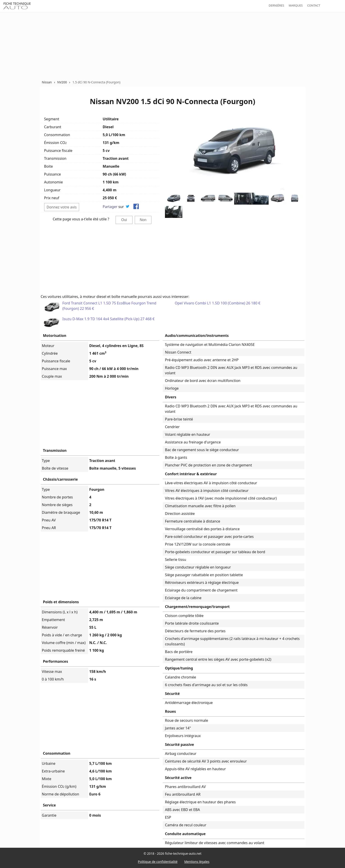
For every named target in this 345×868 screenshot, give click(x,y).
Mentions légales (197, 862)
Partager (110, 207)
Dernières (276, 5)
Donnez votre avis (62, 207)
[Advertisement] (173, 46)
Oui (124, 220)
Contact (314, 5)
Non (143, 220)
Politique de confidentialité (158, 862)
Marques (296, 5)
